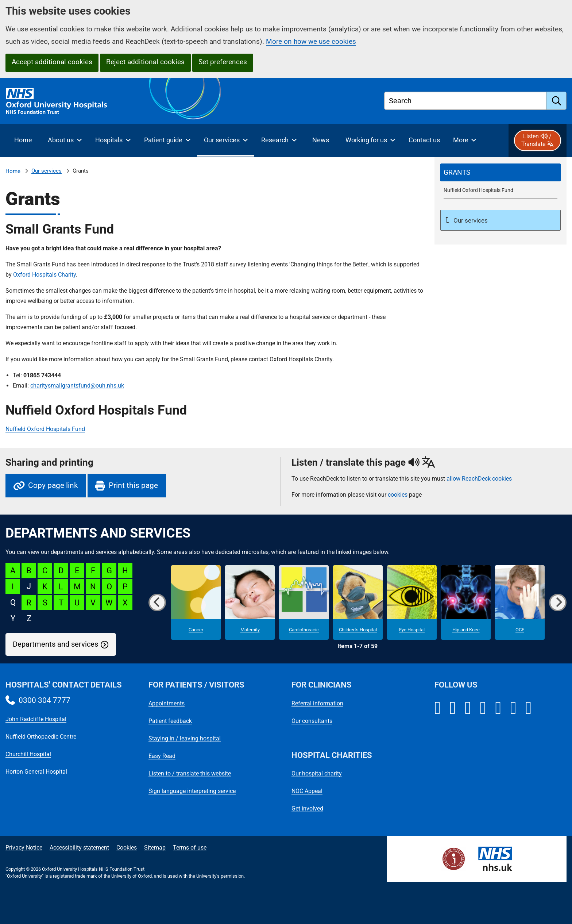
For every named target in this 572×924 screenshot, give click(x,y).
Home (13, 171)
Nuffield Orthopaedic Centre (41, 737)
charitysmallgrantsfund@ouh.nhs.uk (77, 386)
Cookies (127, 848)
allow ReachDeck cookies (479, 479)
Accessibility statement (79, 848)
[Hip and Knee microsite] (466, 602)
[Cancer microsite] (196, 602)
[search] (556, 101)
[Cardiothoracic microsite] (304, 602)
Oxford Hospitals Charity (45, 275)
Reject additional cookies (145, 62)
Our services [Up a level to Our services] (470, 220)
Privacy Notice (24, 848)
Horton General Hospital (36, 772)
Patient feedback (170, 721)
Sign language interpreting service (192, 791)
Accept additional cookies (52, 62)
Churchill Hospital (28, 754)
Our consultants (312, 721)
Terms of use (190, 848)
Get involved (307, 808)
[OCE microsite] (520, 602)
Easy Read (162, 756)
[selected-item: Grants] (500, 173)
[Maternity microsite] (250, 602)
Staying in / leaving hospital (185, 738)
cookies (398, 495)
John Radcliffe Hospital (36, 719)
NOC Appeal (307, 791)
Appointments (167, 703)
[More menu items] (465, 140)
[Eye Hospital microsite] (412, 602)
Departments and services (55, 644)
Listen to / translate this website (190, 773)
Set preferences (223, 62)
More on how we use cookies (311, 41)
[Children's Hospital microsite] (358, 602)
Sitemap (155, 848)
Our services (47, 171)
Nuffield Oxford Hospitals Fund (45, 429)
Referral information (317, 703)
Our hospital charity (317, 773)
